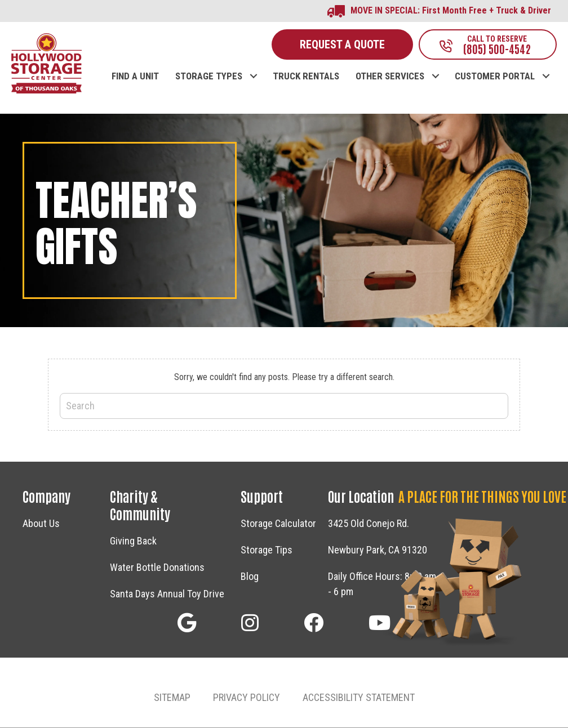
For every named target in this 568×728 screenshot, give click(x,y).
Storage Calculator (278, 524)
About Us (41, 524)
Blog (250, 577)
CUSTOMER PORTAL (495, 77)
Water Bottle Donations (157, 568)
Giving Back (133, 542)
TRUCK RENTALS (306, 77)
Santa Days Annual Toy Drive (167, 595)
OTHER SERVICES (390, 77)
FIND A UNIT (135, 77)
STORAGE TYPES (209, 77)
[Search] (284, 407)
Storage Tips (267, 551)
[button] (253, 66)
